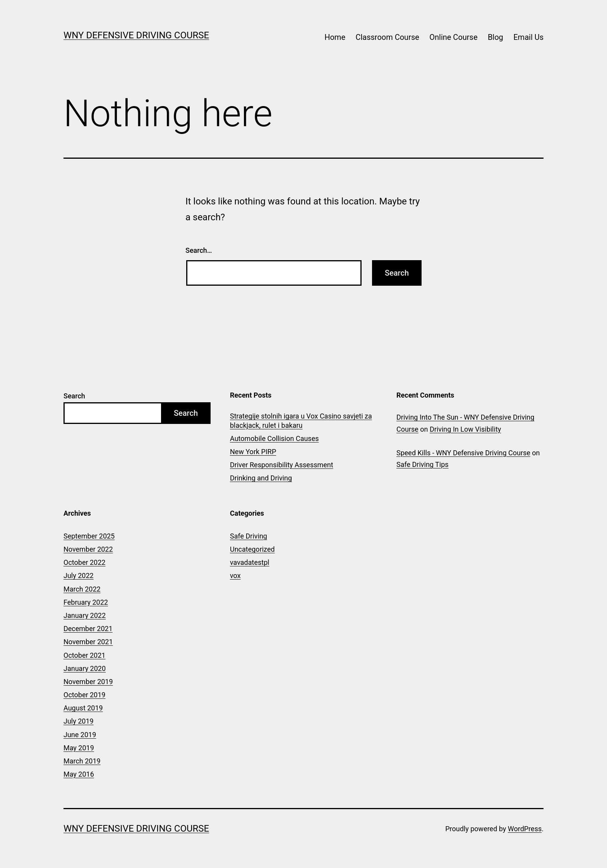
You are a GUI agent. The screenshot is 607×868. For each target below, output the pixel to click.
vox (235, 576)
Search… (199, 250)
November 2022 (88, 549)
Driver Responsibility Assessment (282, 465)
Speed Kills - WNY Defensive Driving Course (463, 453)
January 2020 (85, 668)
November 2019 (88, 682)
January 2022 (85, 615)
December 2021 (88, 629)
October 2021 (84, 655)
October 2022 (84, 562)
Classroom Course (387, 37)
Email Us (528, 37)
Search (74, 396)
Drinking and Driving (261, 478)
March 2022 (82, 589)
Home (335, 37)
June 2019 (80, 735)
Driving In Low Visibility (465, 429)
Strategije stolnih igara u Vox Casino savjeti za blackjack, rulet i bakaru (301, 420)
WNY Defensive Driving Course (136, 35)
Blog (496, 37)
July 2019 (79, 721)
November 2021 (88, 642)
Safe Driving (249, 536)
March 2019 (82, 761)
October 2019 (84, 695)
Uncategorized (252, 549)
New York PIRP (253, 452)
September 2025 (89, 536)
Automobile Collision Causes (274, 438)
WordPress (525, 829)
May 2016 (79, 774)
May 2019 (79, 748)
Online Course (453, 37)
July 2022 (79, 576)
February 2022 (86, 602)
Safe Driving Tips (423, 464)
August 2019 (83, 708)
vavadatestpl (250, 562)
